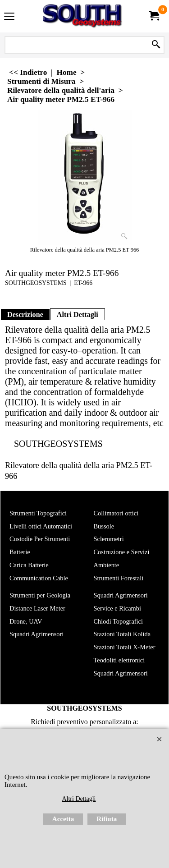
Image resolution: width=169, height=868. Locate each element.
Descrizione (25, 315)
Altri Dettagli (78, 315)
